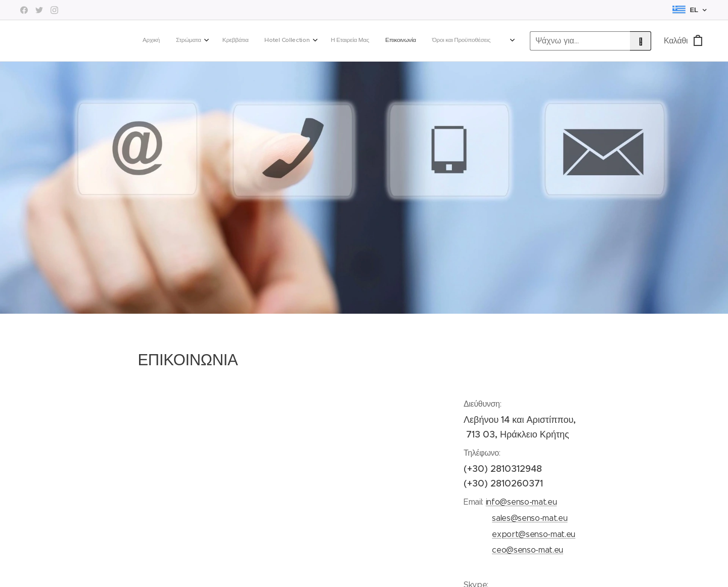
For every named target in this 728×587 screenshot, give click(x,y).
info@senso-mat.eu (521, 502)
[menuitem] (343, 41)
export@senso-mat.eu (534, 534)
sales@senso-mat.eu (530, 518)
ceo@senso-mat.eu (528, 550)
